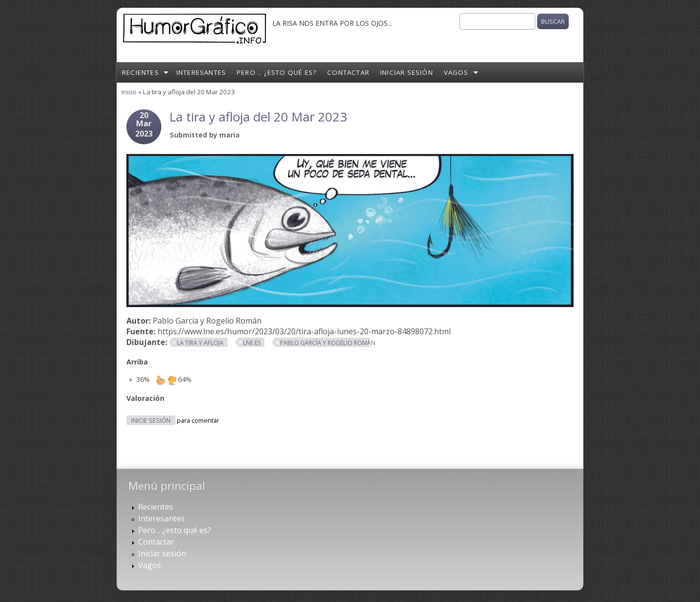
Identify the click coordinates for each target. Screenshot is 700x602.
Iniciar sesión (407, 72)
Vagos (456, 72)
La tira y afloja (200, 343)
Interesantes (201, 72)
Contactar (348, 72)
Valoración (145, 398)
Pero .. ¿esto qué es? (277, 72)
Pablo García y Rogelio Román (328, 343)
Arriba (137, 362)
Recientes (140, 72)
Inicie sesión (151, 421)
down (172, 380)
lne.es (252, 343)
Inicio (129, 92)
